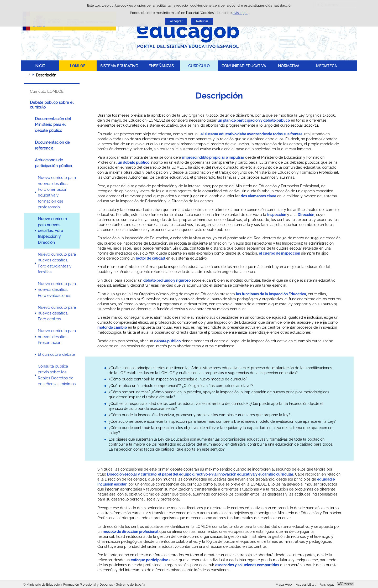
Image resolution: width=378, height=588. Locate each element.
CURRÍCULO (199, 66)
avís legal (240, 13)
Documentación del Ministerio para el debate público (53, 125)
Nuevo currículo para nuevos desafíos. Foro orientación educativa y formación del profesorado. (57, 192)
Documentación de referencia (52, 145)
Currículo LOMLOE (47, 91)
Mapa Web (284, 585)
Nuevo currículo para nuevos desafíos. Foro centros (57, 313)
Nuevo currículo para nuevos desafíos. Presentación (57, 337)
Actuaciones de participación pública (53, 163)
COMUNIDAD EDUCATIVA (244, 66)
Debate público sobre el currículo (52, 105)
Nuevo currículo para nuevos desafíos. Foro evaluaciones (57, 290)
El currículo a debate (56, 354)
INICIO (40, 66)
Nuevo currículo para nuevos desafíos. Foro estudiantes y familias (57, 263)
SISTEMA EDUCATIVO (119, 66)
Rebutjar (202, 21)
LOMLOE (78, 66)
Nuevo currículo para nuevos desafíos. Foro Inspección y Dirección (52, 231)
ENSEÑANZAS (161, 66)
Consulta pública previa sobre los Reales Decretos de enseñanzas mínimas (57, 375)
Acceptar (176, 21)
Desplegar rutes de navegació (28, 75)
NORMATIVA (289, 66)
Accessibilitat (306, 585)
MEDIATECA (326, 66)
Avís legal (327, 585)
